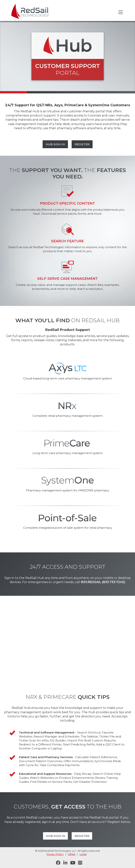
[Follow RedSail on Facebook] (57, 863)
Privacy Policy (55, 854)
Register (82, 144)
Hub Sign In (55, 144)
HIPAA (72, 854)
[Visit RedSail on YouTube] (71, 863)
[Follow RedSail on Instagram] (79, 863)
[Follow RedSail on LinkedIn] (64, 863)
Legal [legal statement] (83, 854)
